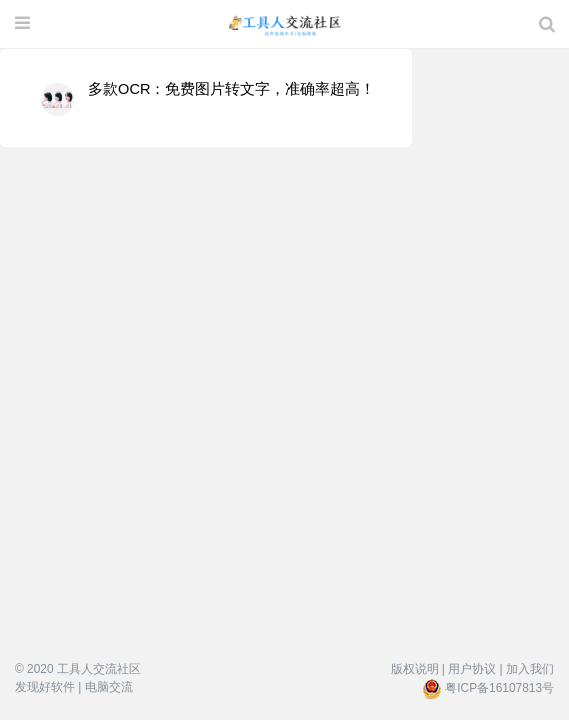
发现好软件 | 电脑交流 (74, 687)
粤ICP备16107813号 (499, 688)
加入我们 (530, 669)
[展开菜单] (22, 24)
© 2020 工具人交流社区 (78, 669)
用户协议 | (475, 669)
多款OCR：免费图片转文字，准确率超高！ (231, 89)
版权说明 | (418, 669)
